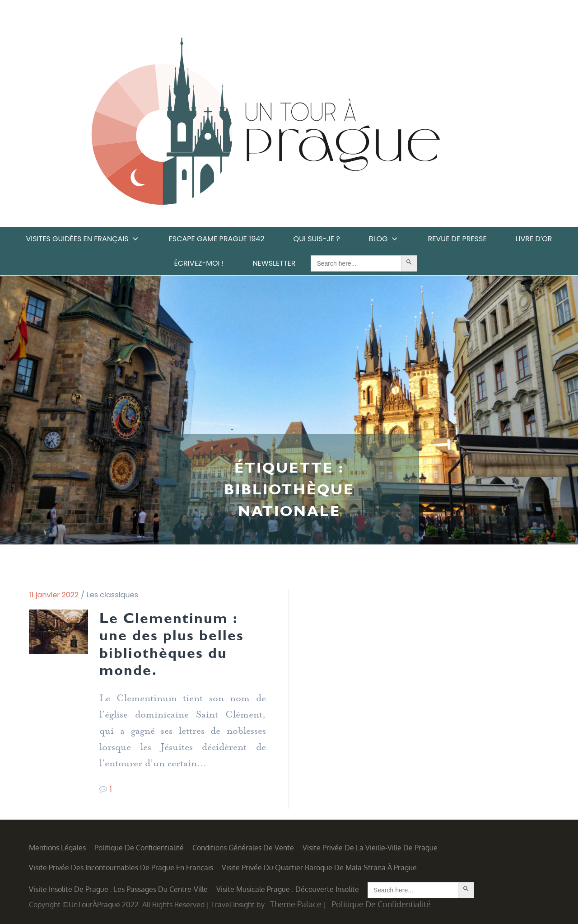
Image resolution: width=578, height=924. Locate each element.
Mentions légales (57, 848)
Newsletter (274, 263)
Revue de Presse (457, 239)
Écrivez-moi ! (199, 263)
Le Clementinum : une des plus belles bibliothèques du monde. (172, 644)
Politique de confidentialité (139, 848)
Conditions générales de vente (243, 848)
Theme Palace (296, 904)
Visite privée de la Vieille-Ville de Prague (370, 848)
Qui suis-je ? (317, 239)
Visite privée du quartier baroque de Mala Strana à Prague (319, 868)
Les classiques (112, 595)
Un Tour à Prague (266, 124)
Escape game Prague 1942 (217, 239)
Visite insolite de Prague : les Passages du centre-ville (118, 889)
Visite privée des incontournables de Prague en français (121, 868)
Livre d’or (534, 239)
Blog (384, 239)
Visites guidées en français (83, 239)
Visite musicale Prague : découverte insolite (288, 889)
